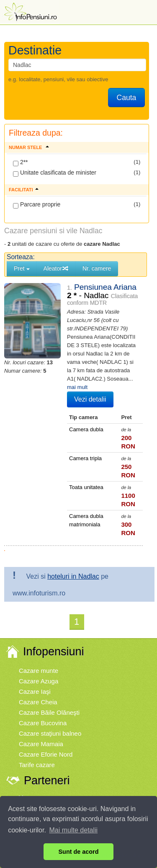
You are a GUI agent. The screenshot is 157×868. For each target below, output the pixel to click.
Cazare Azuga (39, 681)
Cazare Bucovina (43, 723)
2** (21, 162)
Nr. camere (97, 268)
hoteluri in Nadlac (73, 576)
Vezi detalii (90, 399)
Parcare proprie (37, 205)
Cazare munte (39, 671)
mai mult (77, 387)
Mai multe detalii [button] (74, 830)
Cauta (127, 98)
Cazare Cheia (38, 702)
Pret (22, 268)
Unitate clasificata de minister (55, 173)
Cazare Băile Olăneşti (49, 712)
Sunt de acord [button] (79, 852)
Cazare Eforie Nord (46, 754)
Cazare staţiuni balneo (50, 733)
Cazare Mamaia (41, 744)
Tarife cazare (37, 765)
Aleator (56, 268)
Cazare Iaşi (35, 692)
